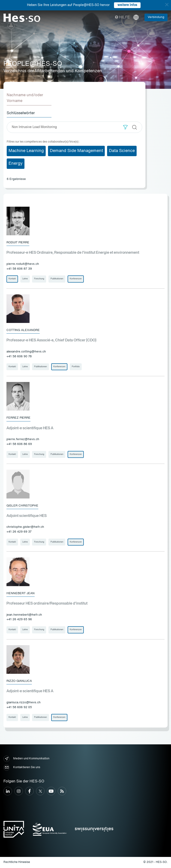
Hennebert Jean (21, 593)
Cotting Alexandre (23, 330)
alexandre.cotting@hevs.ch (26, 352)
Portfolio (76, 367)
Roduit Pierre (18, 243)
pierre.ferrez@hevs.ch (23, 439)
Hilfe (122, 18)
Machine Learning (26, 151)
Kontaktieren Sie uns (22, 768)
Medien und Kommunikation (26, 759)
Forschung (39, 279)
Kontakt (12, 279)
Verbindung (156, 17)
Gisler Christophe (22, 506)
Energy (16, 164)
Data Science (122, 151)
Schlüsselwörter (21, 113)
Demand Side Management (76, 151)
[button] (125, 127)
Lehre (25, 279)
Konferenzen (76, 279)
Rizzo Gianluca (19, 681)
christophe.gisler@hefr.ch (25, 527)
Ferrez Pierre (18, 418)
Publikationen (57, 279)
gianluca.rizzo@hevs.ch (24, 702)
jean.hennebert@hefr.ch (24, 615)
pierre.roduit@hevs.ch (23, 264)
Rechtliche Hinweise (17, 862)
